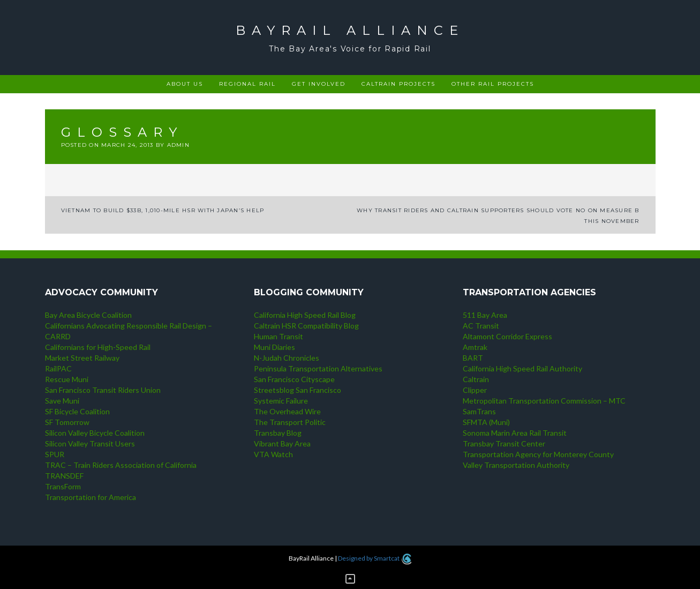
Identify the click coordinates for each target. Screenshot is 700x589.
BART (473, 358)
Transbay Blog (278, 433)
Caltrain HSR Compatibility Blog (306, 326)
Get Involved (319, 84)
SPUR (55, 454)
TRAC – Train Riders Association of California (121, 465)
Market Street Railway (82, 358)
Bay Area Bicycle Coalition (88, 315)
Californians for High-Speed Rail (98, 347)
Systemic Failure (281, 401)
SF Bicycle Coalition (77, 411)
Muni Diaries (274, 347)
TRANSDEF (64, 476)
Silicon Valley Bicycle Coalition (95, 433)
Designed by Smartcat (375, 558)
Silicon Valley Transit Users (90, 443)
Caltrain (476, 379)
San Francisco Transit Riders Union (103, 390)
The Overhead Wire (287, 411)
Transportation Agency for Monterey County (538, 454)
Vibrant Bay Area (282, 443)
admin (178, 145)
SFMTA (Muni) (486, 422)
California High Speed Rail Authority (522, 368)
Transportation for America (91, 497)
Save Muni (62, 401)
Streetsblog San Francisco (298, 390)
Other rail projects (493, 84)
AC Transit (481, 326)
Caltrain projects (398, 84)
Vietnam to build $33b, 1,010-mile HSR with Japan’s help (163, 210)
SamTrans (479, 411)
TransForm (63, 486)
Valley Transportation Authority (516, 465)
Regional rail (247, 84)
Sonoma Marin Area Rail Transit (515, 433)
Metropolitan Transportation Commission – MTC (544, 401)
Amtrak (475, 347)
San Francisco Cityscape (294, 379)
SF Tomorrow (67, 422)
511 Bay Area (485, 315)
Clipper (475, 390)
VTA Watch (273, 454)
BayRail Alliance (350, 30)
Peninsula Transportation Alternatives (318, 368)
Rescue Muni (67, 379)
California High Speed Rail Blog (305, 315)
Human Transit (279, 336)
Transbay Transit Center (504, 443)
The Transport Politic (290, 422)
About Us (185, 84)
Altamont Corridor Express (507, 336)
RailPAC (58, 368)
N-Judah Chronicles (287, 358)
